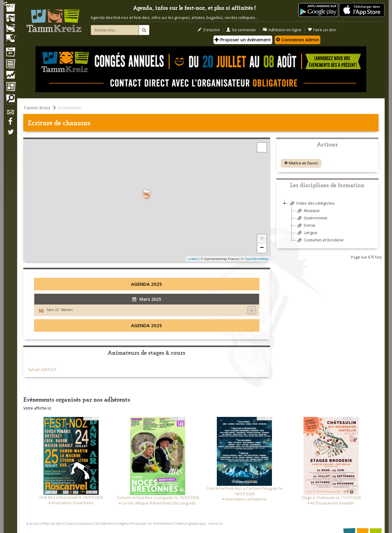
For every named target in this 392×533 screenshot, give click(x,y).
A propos (34, 523)
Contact (70, 523)
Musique (308, 211)
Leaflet (192, 259)
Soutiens (85, 523)
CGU (97, 523)
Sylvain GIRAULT (42, 370)
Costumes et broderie (320, 240)
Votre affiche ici (37, 408)
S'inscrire (209, 30)
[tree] (327, 224)
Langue (307, 233)
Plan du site (52, 523)
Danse (306, 226)
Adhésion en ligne (282, 30)
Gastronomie (312, 218)
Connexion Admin (298, 40)
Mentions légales (116, 523)
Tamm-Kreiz (37, 108)
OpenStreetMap (257, 259)
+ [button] (262, 239)
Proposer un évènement (243, 40)
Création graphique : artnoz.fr (198, 523)
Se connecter (241, 30)
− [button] (262, 248)
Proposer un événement (152, 523)
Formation (70, 108)
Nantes (67, 310)
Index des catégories (311, 204)
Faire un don (322, 30)
